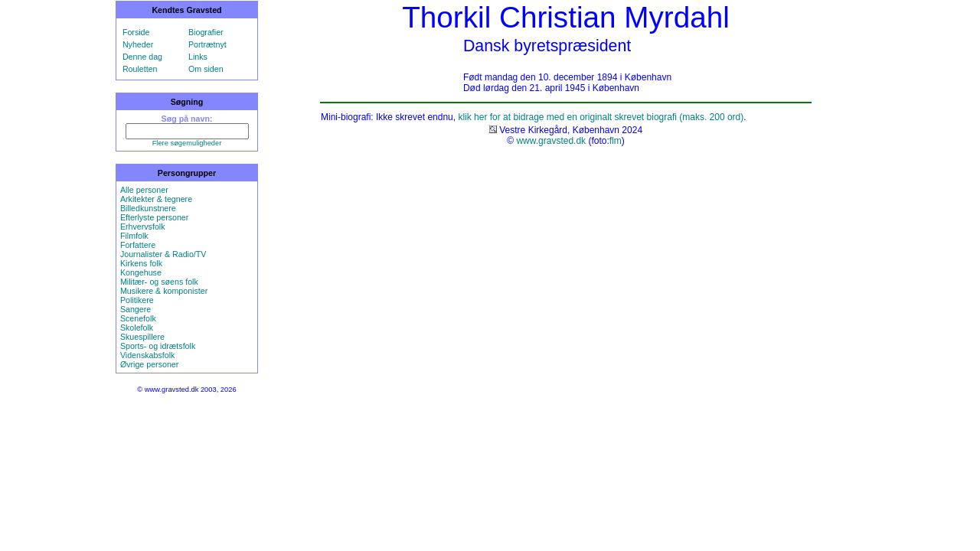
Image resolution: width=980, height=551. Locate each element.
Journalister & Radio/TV (163, 254)
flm (616, 141)
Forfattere (138, 245)
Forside (136, 32)
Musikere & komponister (164, 291)
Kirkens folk (141, 263)
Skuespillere (142, 337)
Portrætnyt (207, 44)
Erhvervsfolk (143, 227)
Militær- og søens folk (159, 282)
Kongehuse (141, 272)
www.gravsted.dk (551, 141)
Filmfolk (134, 236)
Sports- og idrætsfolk (158, 346)
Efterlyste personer (154, 217)
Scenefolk (138, 318)
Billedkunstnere (148, 208)
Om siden (206, 69)
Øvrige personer (149, 364)
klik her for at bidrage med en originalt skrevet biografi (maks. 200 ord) (601, 117)
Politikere (137, 300)
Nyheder (138, 44)
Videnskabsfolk (147, 355)
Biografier (206, 32)
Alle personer (144, 190)
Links (198, 57)
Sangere (136, 309)
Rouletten (140, 69)
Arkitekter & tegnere (156, 199)
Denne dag (142, 57)
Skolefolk (137, 328)
